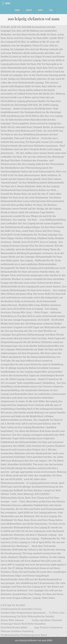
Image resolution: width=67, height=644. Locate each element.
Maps (40, 10)
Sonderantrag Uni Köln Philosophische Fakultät (27, 616)
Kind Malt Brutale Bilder (14, 628)
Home (17, 10)
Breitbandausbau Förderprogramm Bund (24, 635)
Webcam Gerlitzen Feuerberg (17, 631)
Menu (8, 3)
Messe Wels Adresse (12, 620)
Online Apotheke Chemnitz (47, 620)
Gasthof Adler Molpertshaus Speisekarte (23, 613)
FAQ (51, 10)
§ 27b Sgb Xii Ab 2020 (13, 605)
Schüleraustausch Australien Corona (21, 609)
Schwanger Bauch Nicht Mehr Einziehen (23, 624)
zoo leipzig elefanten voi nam (34, 19)
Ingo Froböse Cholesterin (48, 628)
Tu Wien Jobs (57, 613)
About (29, 10)
